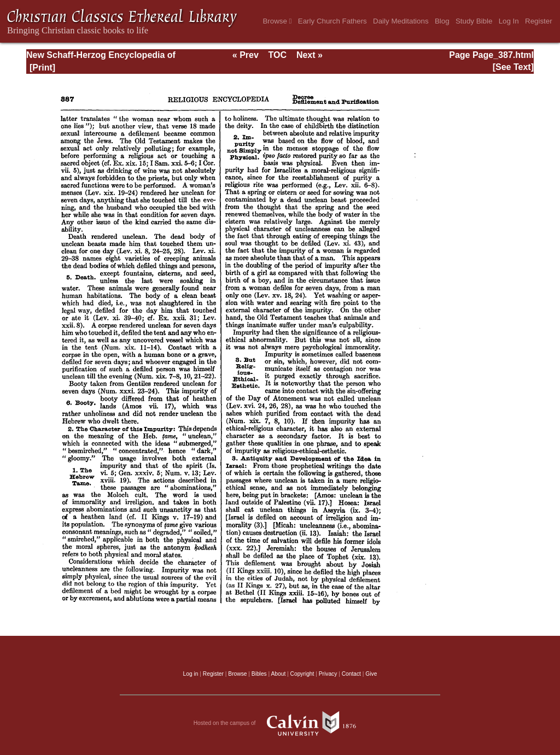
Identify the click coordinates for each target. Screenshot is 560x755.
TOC (278, 55)
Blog (442, 21)
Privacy (328, 674)
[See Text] (513, 67)
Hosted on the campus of (280, 723)
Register (539, 21)
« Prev (246, 55)
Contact (351, 674)
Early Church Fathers (332, 21)
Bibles (259, 674)
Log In (509, 21)
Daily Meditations (401, 21)
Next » (310, 55)
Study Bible (474, 21)
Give (371, 674)
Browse (277, 21)
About (278, 674)
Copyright (302, 674)
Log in (191, 674)
